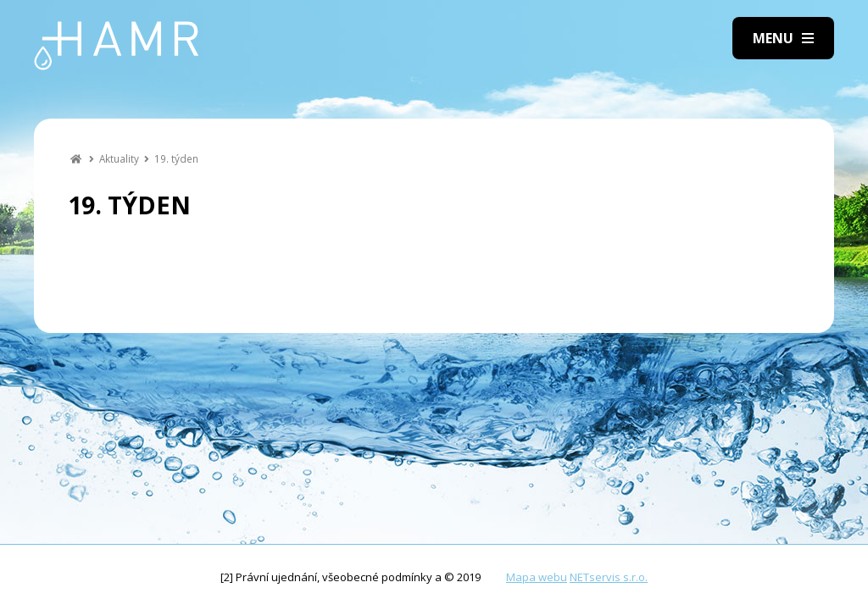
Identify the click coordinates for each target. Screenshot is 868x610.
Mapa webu (537, 577)
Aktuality (119, 158)
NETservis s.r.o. (609, 577)
